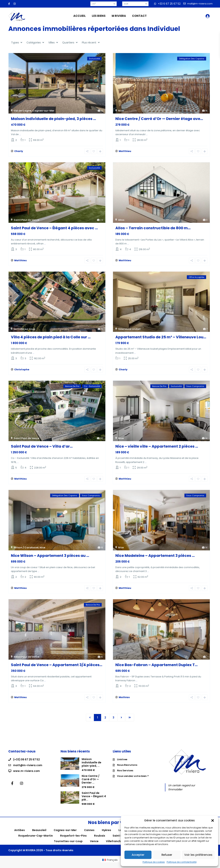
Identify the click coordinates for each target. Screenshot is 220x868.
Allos (121, 221)
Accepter (138, 855)
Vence (94, 846)
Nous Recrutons (127, 769)
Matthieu (125, 152)
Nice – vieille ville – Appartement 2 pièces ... (157, 449)
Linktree (122, 764)
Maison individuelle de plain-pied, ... (91, 767)
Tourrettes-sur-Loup (68, 846)
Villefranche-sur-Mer (120, 846)
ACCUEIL (80, 16)
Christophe (22, 372)
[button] (213, 820)
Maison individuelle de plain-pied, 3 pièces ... (53, 119)
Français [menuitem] (112, 864)
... (20, 134)
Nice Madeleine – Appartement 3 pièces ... (155, 558)
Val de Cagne (22, 111)
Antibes (20, 835)
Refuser (167, 855)
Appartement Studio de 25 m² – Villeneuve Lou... (161, 339)
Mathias (124, 702)
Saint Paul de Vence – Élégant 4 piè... (94, 801)
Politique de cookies (154, 862)
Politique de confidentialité (182, 862)
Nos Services (125, 775)
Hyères (106, 835)
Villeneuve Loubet (129, 330)
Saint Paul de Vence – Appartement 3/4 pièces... (57, 668)
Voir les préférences (198, 855)
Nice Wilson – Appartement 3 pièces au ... (50, 558)
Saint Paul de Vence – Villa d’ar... (42, 449)
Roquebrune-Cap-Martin (36, 840)
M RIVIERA (119, 16)
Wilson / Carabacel (26, 550)
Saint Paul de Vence (26, 221)
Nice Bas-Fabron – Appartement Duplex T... (156, 668)
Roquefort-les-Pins (73, 840)
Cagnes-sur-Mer (43, 111)
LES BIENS (99, 16)
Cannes (89, 835)
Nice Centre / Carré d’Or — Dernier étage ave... (159, 119)
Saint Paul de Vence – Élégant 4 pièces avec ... (54, 229)
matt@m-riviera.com (28, 769)
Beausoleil (39, 835)
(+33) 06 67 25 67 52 (27, 764)
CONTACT (139, 16)
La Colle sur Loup (24, 330)
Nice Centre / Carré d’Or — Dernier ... (91, 784)
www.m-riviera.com (27, 775)
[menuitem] (110, 864)
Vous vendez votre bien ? (133, 780)
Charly (19, 152)
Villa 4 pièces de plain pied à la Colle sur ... (51, 339)
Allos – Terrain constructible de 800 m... (153, 229)
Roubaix (100, 840)
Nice (121, 111)
